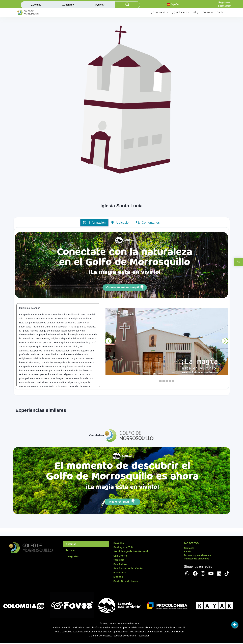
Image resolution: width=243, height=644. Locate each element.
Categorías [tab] (72, 557)
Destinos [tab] (71, 545)
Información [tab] (94, 223)
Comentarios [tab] (148, 223)
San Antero (120, 565)
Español (173, 4)
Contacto (207, 12)
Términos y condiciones (197, 556)
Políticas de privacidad (197, 559)
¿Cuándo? (68, 5)
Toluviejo (119, 561)
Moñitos (118, 578)
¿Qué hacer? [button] (180, 12)
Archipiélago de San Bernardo (131, 552)
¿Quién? (100, 5)
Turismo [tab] (71, 551)
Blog (196, 12)
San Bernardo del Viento (128, 569)
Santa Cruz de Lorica (126, 582)
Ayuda (187, 552)
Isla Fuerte (120, 573)
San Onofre (120, 557)
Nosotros (191, 544)
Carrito (220, 12)
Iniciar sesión (224, 6)
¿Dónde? (36, 5)
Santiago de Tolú (123, 548)
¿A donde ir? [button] (159, 12)
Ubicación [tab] (121, 223)
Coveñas (119, 544)
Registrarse (224, 2)
